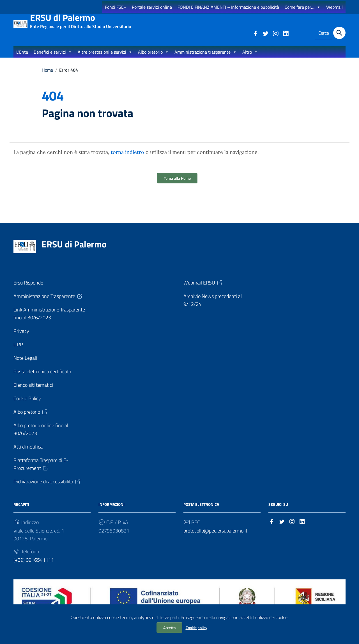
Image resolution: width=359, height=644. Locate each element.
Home (47, 75)
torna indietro (127, 158)
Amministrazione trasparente (206, 57)
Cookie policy (196, 628)
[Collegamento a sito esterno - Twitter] (265, 33)
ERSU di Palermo (80, 20)
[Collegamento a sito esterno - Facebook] (255, 33)
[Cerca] (339, 33)
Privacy (21, 337)
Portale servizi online (152, 7)
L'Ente (22, 57)
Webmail (334, 7)
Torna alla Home (177, 184)
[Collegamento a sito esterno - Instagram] (275, 33)
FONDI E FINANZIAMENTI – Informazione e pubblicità (228, 7)
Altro (250, 57)
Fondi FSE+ (116, 7)
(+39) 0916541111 (34, 566)
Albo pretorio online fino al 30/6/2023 (41, 435)
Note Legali (25, 364)
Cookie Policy (27, 404)
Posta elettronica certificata (42, 377)
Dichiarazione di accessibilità (47, 487)
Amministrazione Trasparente (48, 302)
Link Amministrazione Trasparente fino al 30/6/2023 (49, 319)
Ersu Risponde (28, 288)
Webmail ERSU (203, 288)
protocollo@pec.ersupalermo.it (215, 536)
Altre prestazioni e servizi (105, 57)
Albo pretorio (153, 57)
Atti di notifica (28, 452)
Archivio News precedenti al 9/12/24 (213, 306)
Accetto (169, 628)
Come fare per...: (303, 7)
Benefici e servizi (53, 57)
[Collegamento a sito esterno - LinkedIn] (286, 33)
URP (18, 350)
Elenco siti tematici (33, 391)
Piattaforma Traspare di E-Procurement (41, 470)
